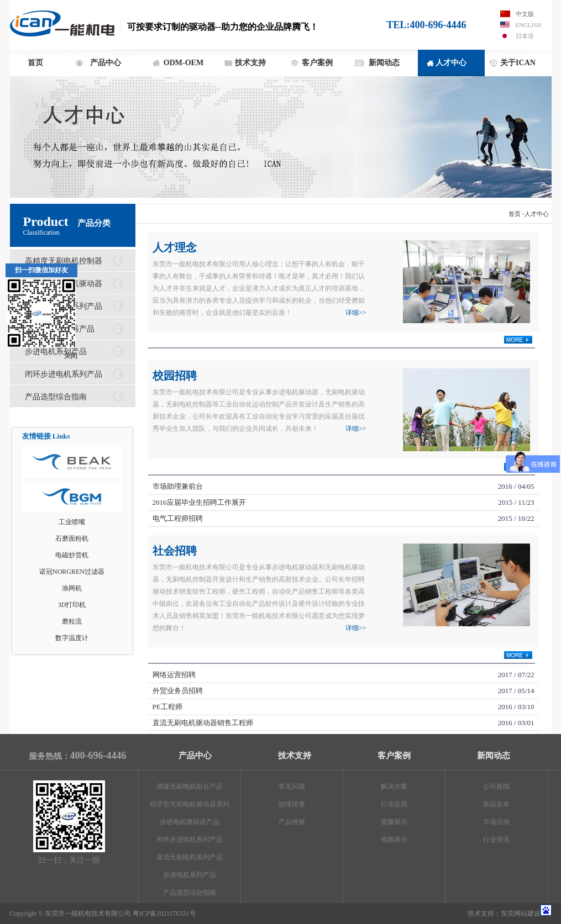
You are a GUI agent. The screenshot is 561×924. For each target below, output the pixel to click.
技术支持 (250, 63)
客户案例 (317, 63)
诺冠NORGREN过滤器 (72, 572)
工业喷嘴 (72, 522)
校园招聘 (175, 376)
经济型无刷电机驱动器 (64, 283)
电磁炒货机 (72, 555)
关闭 (71, 389)
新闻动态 (384, 63)
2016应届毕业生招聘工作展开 (344, 503)
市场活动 (496, 822)
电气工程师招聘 (344, 519)
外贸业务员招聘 (344, 691)
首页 (35, 63)
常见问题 (292, 786)
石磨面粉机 (72, 538)
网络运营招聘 (344, 675)
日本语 (525, 36)
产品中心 (106, 63)
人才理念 (175, 247)
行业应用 (394, 804)
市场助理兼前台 (344, 487)
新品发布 (496, 804)
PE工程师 (344, 707)
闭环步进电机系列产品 (190, 839)
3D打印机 (72, 605)
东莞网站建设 (521, 914)
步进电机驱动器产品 (190, 822)
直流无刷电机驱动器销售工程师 (344, 723)
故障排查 (292, 804)
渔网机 (72, 588)
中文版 (525, 14)
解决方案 (394, 786)
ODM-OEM (183, 63)
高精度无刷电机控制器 (64, 261)
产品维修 (292, 822)
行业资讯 (496, 839)
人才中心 (451, 63)
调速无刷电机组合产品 (190, 786)
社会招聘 (175, 551)
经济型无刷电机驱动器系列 (190, 804)
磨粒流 (72, 621)
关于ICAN (518, 63)
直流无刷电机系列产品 (190, 857)
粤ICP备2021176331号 (164, 914)
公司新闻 (496, 786)
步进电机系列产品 (190, 875)
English (529, 25)
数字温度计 (72, 638)
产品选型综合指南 (190, 893)
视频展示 (394, 822)
